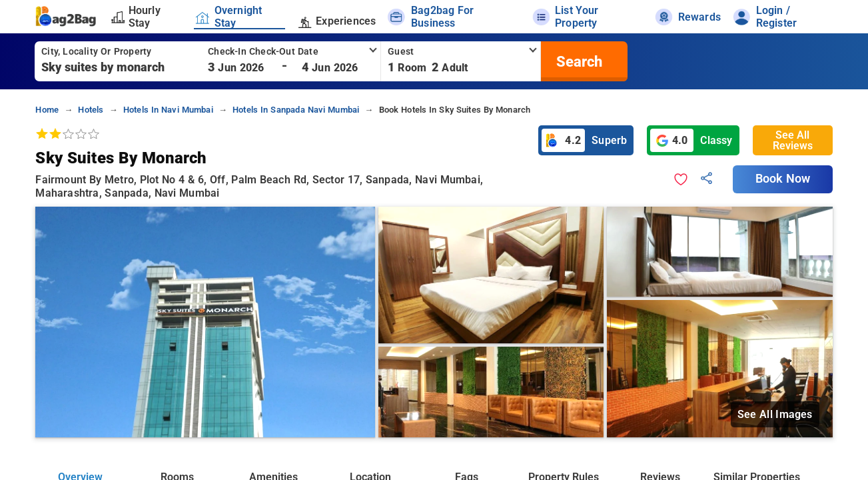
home (47, 110)
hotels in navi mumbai (168, 110)
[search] (578, 61)
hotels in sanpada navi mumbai (296, 110)
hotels (91, 110)
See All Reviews (793, 140)
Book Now (783, 179)
